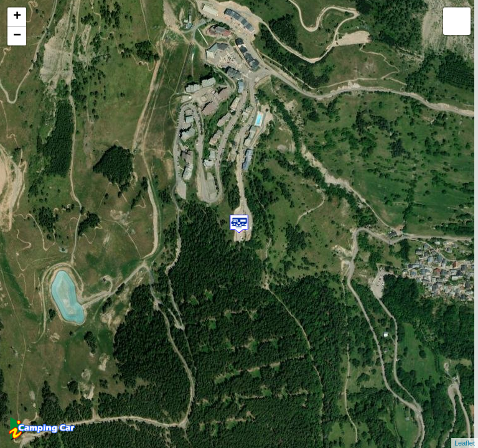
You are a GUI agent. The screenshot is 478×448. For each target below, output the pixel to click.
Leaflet (465, 443)
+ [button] (17, 17)
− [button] (17, 36)
